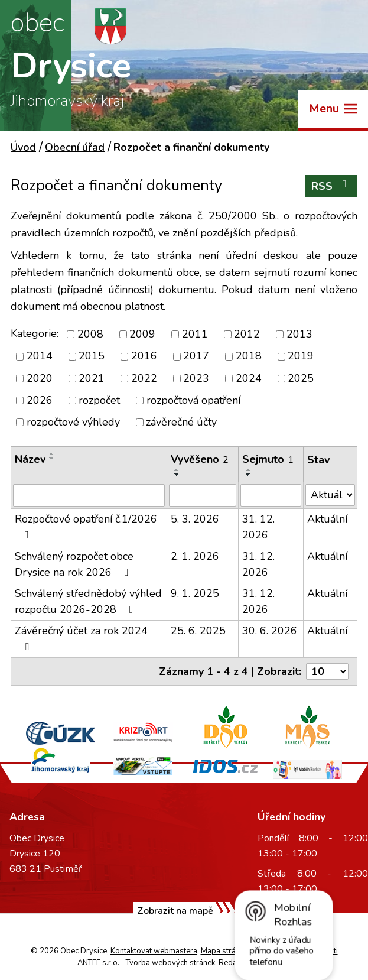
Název (30, 459)
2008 (90, 334)
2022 (144, 378)
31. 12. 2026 (258, 527)
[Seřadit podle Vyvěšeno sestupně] (177, 475)
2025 (301, 378)
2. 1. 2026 (195, 556)
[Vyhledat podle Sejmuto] (271, 495)
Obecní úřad (75, 147)
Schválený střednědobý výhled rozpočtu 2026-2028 (88, 601)
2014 (40, 356)
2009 (142, 334)
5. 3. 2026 (195, 519)
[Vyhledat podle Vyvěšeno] (203, 495)
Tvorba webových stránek (170, 963)
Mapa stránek (224, 951)
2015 (92, 356)
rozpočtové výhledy (73, 422)
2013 (299, 334)
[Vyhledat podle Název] (89, 495)
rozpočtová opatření (193, 400)
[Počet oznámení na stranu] (327, 671)
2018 (249, 356)
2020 (40, 378)
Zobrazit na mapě (175, 911)
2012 (247, 334)
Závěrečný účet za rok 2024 (81, 638)
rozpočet (99, 400)
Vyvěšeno (200, 459)
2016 (144, 356)
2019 (301, 356)
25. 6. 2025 (198, 631)
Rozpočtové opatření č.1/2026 (86, 526)
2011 (195, 334)
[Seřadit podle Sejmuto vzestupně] (249, 470)
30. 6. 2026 (270, 631)
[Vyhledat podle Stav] (330, 495)
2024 (249, 378)
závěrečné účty (181, 422)
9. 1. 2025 (195, 593)
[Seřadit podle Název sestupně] (52, 459)
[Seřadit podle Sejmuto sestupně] (249, 475)
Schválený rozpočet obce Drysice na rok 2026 (74, 564)
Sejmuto (268, 459)
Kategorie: (35, 333)
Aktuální (327, 519)
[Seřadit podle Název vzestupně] (52, 454)
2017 (196, 356)
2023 (196, 378)
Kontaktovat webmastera (154, 951)
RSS (331, 186)
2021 (92, 378)
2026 (40, 400)
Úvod (23, 147)
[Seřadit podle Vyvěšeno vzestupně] (177, 470)
